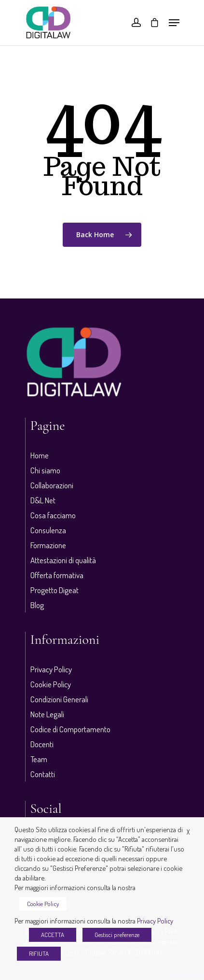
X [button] (188, 832)
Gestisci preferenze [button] (117, 935)
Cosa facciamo (53, 515)
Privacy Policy (51, 669)
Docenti (42, 744)
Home (40, 455)
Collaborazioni (52, 485)
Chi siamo (45, 470)
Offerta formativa (57, 575)
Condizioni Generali (59, 699)
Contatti (43, 774)
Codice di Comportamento (70, 729)
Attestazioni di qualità (63, 560)
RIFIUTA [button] (39, 953)
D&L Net (43, 500)
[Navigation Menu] (174, 23)
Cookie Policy (51, 684)
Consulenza (48, 530)
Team (39, 759)
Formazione (48, 545)
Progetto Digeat (54, 590)
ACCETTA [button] (53, 935)
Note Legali (47, 714)
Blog (37, 605)
